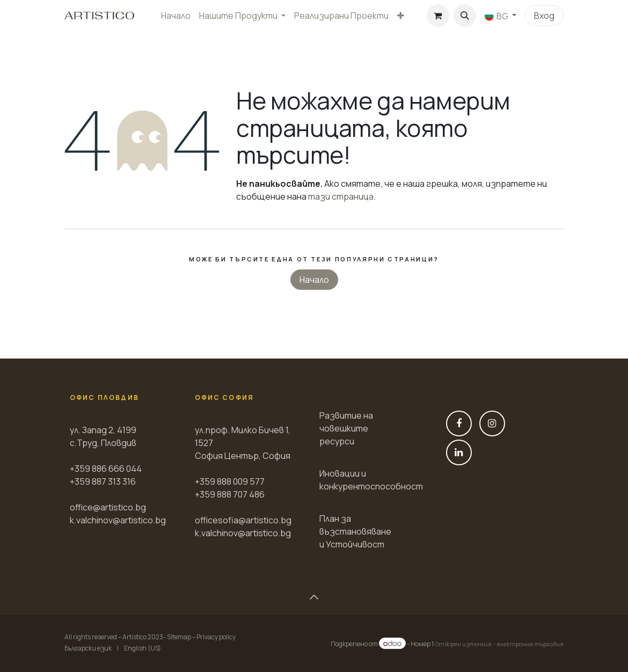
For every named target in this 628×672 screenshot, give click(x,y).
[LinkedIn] (459, 452)
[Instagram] (492, 423)
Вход (544, 16)
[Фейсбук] (459, 423)
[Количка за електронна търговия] (438, 16)
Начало (314, 280)
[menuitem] (176, 16)
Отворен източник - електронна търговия (499, 644)
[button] (465, 16)
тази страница (341, 196)
